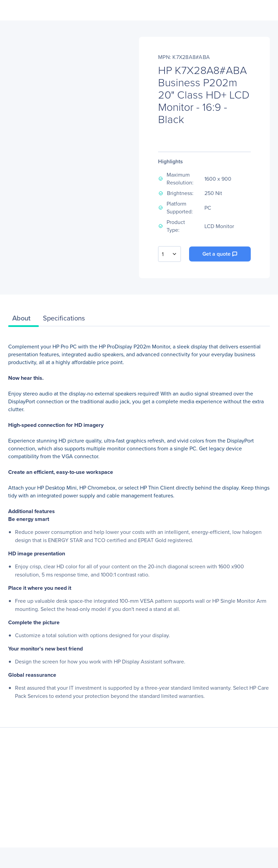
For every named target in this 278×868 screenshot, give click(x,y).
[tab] (24, 320)
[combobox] (169, 254)
